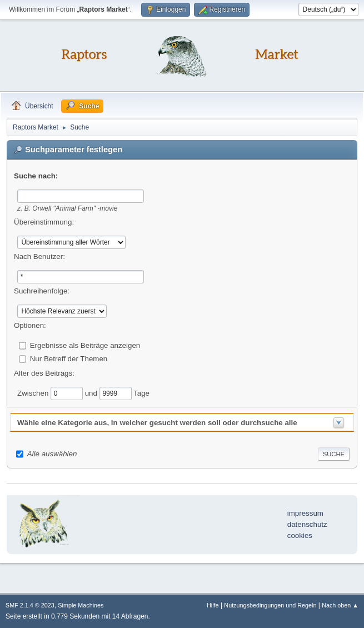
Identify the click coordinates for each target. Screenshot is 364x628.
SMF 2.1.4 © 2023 (30, 605)
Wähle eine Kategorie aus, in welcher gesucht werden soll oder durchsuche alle (157, 423)
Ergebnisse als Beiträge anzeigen (85, 345)
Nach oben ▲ (340, 605)
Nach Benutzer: (39, 256)
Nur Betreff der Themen (69, 358)
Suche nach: (36, 176)
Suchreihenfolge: (42, 291)
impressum (305, 513)
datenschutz (307, 524)
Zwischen (34, 393)
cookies (300, 535)
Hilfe (213, 605)
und (92, 393)
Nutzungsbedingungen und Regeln (270, 605)
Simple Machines (81, 605)
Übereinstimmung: (44, 222)
